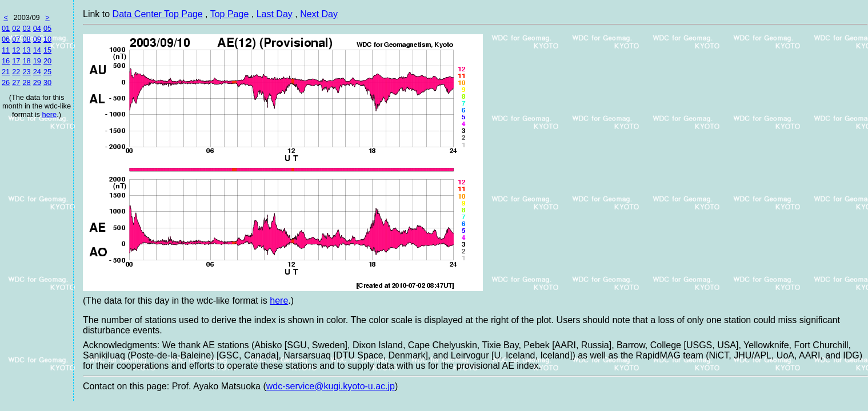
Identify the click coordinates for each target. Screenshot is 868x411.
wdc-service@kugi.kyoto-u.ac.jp (331, 386)
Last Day (275, 14)
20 (47, 61)
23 (26, 72)
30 (47, 82)
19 (37, 61)
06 (6, 39)
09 (37, 39)
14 (37, 50)
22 (16, 72)
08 (26, 39)
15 (47, 50)
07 (16, 39)
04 (37, 28)
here (50, 114)
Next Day (319, 14)
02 (16, 28)
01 (6, 28)
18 (26, 61)
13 (26, 50)
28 (26, 82)
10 (47, 39)
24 (37, 72)
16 (6, 61)
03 (26, 28)
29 (37, 82)
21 (6, 72)
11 (6, 50)
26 (6, 82)
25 (47, 72)
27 (16, 82)
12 (16, 50)
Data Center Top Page (158, 14)
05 (47, 28)
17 (16, 61)
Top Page (230, 14)
